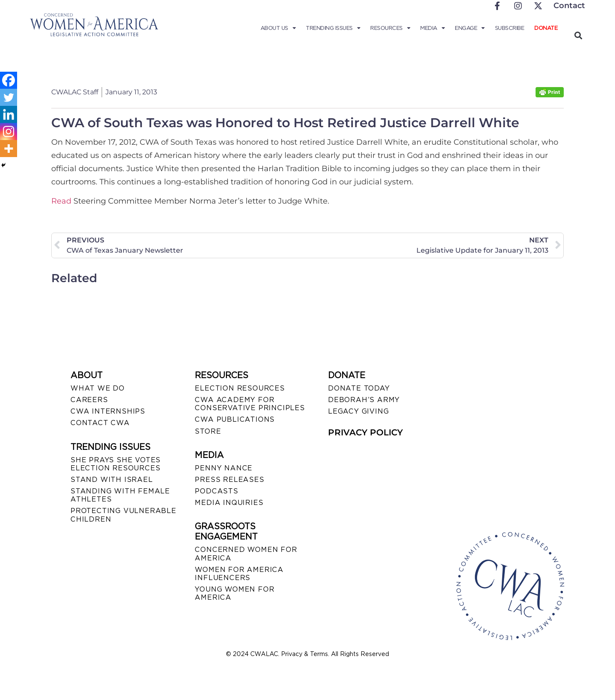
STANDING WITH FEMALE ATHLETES (120, 495)
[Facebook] (9, 80)
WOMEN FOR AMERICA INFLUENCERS (239, 574)
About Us (278, 28)
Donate (546, 28)
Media (432, 28)
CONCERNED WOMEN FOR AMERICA (246, 554)
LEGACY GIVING (358, 411)
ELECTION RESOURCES (240, 388)
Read (61, 201)
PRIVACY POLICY (365, 432)
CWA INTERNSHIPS (108, 411)
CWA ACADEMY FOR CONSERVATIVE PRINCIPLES (250, 404)
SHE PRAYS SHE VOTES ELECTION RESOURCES (116, 464)
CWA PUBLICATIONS (235, 419)
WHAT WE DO (98, 388)
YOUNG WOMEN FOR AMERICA (234, 593)
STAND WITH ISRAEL (112, 480)
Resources (390, 28)
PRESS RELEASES (229, 480)
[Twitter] (9, 97)
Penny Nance (224, 468)
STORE (208, 431)
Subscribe (510, 28)
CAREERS (89, 400)
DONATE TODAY (359, 388)
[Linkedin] (9, 114)
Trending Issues (333, 28)
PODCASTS (216, 491)
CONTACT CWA (100, 423)
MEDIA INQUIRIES (229, 503)
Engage (470, 28)
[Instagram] (9, 131)
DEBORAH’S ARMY (364, 400)
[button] (578, 35)
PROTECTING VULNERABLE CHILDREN (123, 515)
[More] (9, 149)
